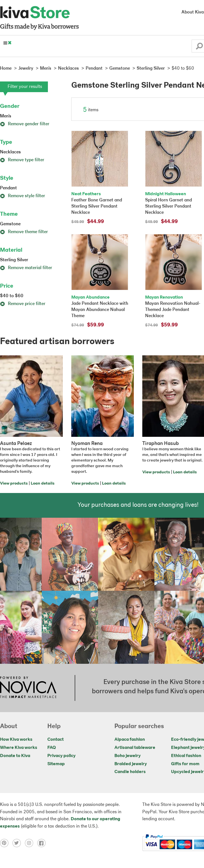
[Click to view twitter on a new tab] (19, 843)
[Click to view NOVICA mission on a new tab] (28, 688)
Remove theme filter (24, 232)
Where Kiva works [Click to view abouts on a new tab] (19, 748)
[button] (199, 47)
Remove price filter (23, 304)
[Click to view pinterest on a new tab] (6, 843)
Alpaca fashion (130, 740)
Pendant (8, 188)
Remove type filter (22, 160)
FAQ (52, 748)
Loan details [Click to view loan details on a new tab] (43, 484)
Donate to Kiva (15, 756)
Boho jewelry (127, 756)
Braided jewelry (131, 764)
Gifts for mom (185, 764)
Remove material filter (26, 268)
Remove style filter (23, 196)
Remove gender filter (25, 124)
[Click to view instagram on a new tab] (31, 843)
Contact (56, 740)
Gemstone (10, 224)
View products (14, 484)
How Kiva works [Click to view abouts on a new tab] (16, 740)
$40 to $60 (12, 296)
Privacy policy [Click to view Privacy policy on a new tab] (61, 756)
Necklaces (10, 152)
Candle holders (130, 772)
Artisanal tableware (135, 748)
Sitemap (56, 764)
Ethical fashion (186, 756)
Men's (6, 116)
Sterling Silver (14, 260)
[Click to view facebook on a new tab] (43, 843)
